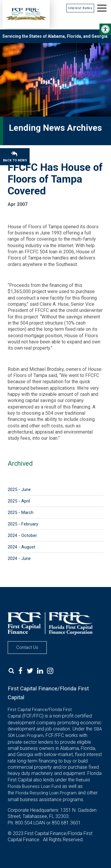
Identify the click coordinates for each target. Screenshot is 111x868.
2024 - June (19, 558)
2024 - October (22, 535)
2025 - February (23, 524)
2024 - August (21, 547)
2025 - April (19, 501)
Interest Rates (80, 8)
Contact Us (27, 647)
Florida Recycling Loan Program (46, 793)
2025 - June (19, 490)
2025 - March (21, 512)
